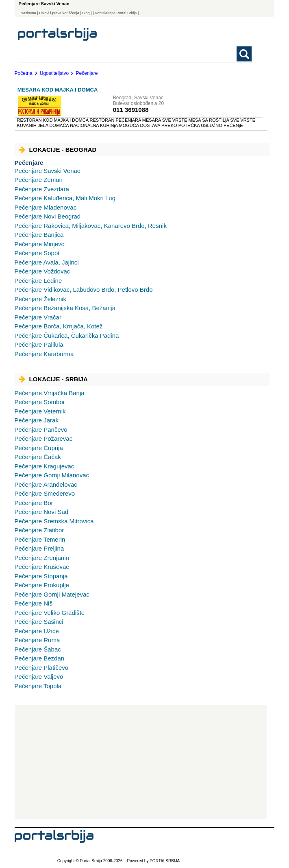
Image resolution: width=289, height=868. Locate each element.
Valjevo (39, 677)
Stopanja (41, 576)
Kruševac (42, 567)
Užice (37, 631)
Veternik (40, 411)
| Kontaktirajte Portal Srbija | (116, 13)
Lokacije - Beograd (58, 150)
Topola (38, 686)
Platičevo (42, 668)
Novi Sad (42, 512)
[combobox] (114, 54)
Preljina (39, 548)
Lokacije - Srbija (53, 379)
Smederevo (45, 493)
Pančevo (41, 430)
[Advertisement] (141, 762)
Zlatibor (39, 530)
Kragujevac (45, 466)
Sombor (40, 402)
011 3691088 (131, 110)
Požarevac (44, 438)
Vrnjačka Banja (50, 393)
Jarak (37, 420)
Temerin (40, 539)
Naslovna (28, 13)
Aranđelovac (46, 484)
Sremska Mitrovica (54, 521)
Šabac (38, 649)
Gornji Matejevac (52, 594)
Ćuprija (39, 448)
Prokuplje (42, 585)
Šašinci (39, 622)
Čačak (38, 457)
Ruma (37, 640)
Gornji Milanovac (52, 475)
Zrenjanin (42, 558)
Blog (86, 13)
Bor (34, 503)
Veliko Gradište (50, 613)
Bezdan (40, 658)
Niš (34, 603)
